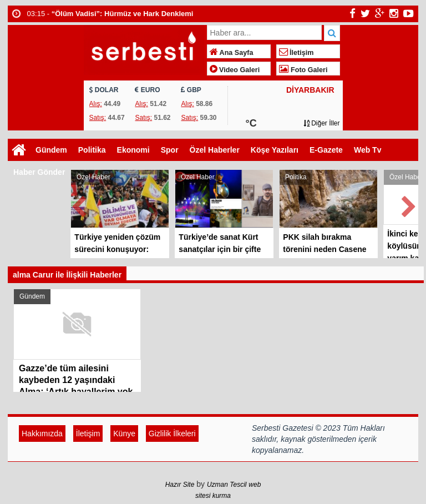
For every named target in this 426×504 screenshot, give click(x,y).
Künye (124, 434)
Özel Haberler (215, 150)
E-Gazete (326, 150)
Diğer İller (322, 123)
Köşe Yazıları (275, 150)
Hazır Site (180, 485)
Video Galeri (235, 70)
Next (409, 205)
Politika (92, 150)
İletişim (296, 53)
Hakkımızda (42, 434)
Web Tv (368, 150)
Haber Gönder (39, 172)
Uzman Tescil (227, 485)
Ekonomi (133, 150)
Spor (170, 150)
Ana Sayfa (232, 53)
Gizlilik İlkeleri (172, 434)
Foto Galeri (303, 70)
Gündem (51, 150)
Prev (79, 205)
